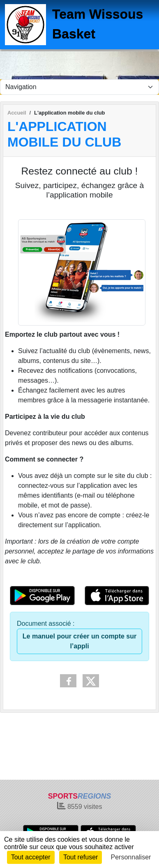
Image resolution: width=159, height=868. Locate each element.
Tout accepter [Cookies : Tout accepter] (31, 857)
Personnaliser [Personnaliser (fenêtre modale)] (131, 857)
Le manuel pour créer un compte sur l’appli (79, 641)
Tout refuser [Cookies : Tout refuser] (81, 857)
